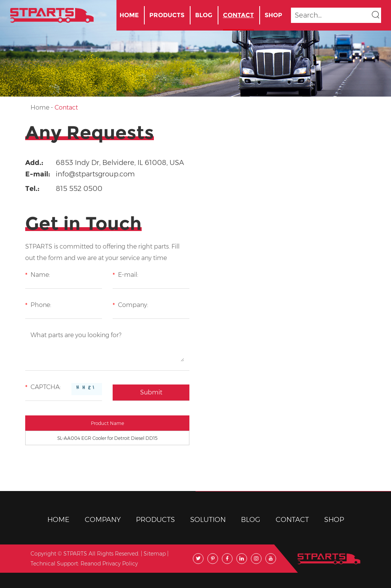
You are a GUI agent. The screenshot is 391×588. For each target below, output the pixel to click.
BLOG (204, 15)
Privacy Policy (120, 564)
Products (167, 15)
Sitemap (155, 554)
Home (129, 15)
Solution (208, 520)
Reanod (91, 564)
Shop (273, 15)
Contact (238, 15)
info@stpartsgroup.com (95, 174)
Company (103, 520)
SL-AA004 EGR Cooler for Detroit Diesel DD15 (107, 438)
